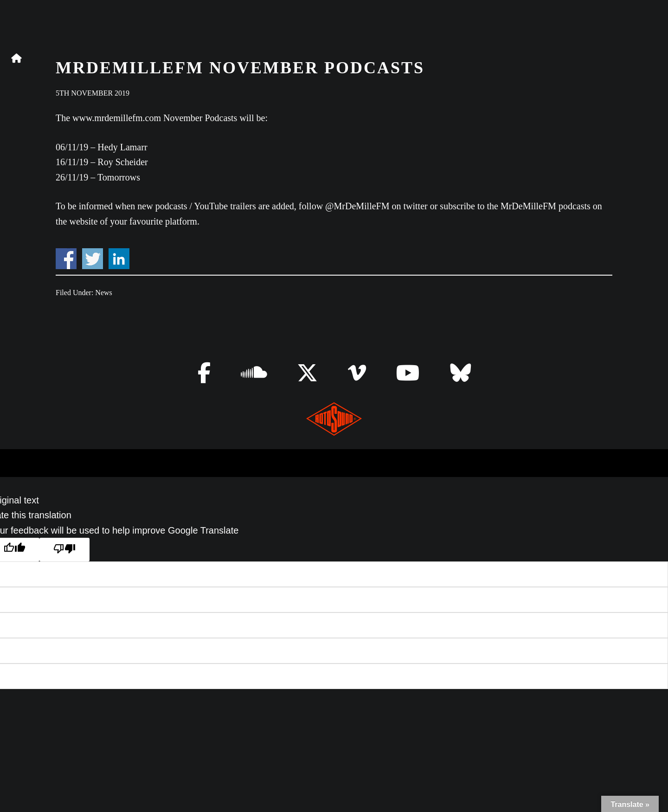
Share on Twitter (93, 259)
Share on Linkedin (119, 259)
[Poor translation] (64, 550)
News (103, 293)
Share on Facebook (66, 259)
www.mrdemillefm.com (117, 118)
